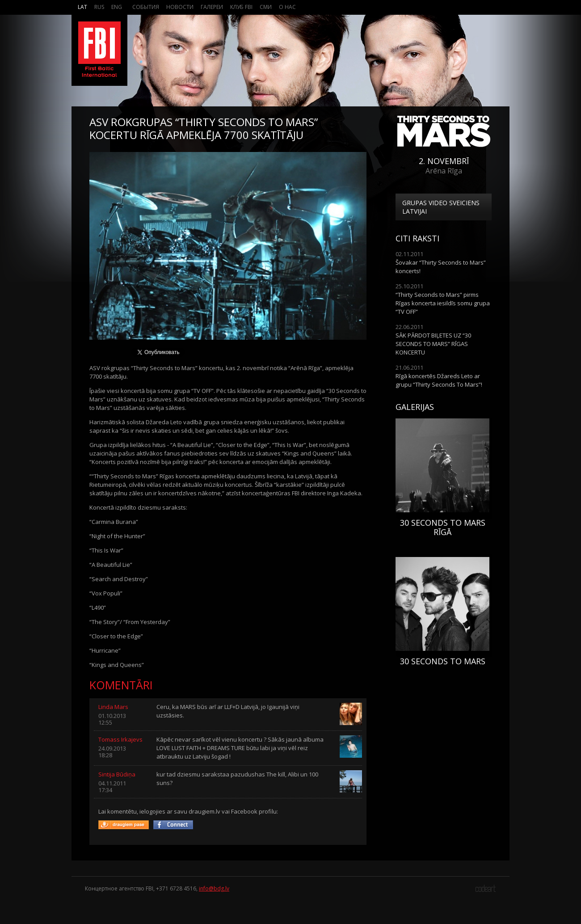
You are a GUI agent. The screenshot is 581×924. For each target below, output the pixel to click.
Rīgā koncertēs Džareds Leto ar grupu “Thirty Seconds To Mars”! (439, 380)
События (146, 7)
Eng (117, 7)
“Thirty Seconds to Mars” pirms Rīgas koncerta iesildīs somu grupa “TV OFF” (443, 303)
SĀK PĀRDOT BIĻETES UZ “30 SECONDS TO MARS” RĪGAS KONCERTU (433, 344)
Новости (180, 7)
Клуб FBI (241, 7)
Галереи (212, 7)
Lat (82, 7)
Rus (99, 7)
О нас (287, 7)
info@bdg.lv (214, 888)
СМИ (266, 7)
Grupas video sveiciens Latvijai (441, 207)
